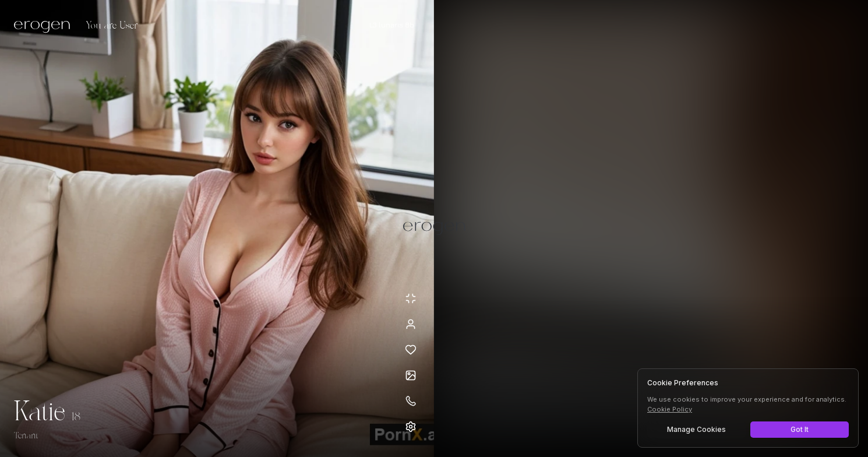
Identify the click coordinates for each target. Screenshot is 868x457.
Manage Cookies (696, 429)
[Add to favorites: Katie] (411, 350)
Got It (800, 429)
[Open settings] (411, 427)
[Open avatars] (411, 375)
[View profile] (411, 324)
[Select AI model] (392, 25)
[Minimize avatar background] (411, 298)
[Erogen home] (45, 26)
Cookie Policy (670, 409)
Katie (39, 413)
